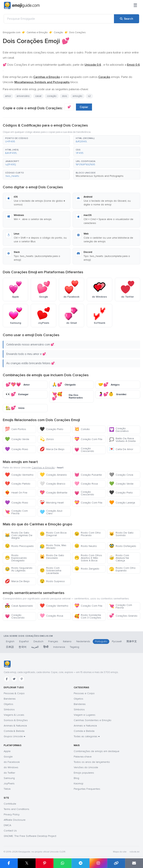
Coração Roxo (16, 449)
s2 (89, 96)
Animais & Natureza (15, 726)
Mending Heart (52, 503)
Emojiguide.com (12, 32)
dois (65, 96)
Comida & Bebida (14, 731)
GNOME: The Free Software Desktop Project (30, 836)
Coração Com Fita (88, 439)
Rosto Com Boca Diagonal (53, 534)
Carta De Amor (121, 449)
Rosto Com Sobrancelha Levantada (50, 571)
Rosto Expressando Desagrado (16, 558)
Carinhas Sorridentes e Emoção (93, 720)
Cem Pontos (15, 429)
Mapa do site (120, 852)
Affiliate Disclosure (15, 820)
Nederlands (83, 641)
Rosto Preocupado (19, 546)
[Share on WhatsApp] (62, 863)
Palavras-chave (83, 757)
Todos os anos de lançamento (92, 762)
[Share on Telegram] (80, 863)
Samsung (9, 778)
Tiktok (7, 789)
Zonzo (47, 439)
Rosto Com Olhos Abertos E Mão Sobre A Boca (88, 558)
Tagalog (74, 647)
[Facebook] (7, 679)
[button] (36, 140)
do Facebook (12, 762)
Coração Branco (53, 484)
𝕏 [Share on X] (27, 863)
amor (8, 96)
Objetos (8, 704)
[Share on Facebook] (9, 863)
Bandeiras (10, 699)
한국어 (23, 647)
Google (8, 757)
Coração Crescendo (84, 450)
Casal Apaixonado (19, 606)
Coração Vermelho (19, 475)
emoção (77, 96)
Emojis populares (84, 773)
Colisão (82, 429)
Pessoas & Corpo (14, 693)
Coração (58, 32)
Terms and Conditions (16, 809)
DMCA (7, 825)
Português (101, 641)
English (10, 641)
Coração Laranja (122, 503)
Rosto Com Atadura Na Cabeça (119, 558)
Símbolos (9, 709)
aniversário (23, 96)
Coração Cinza (121, 475)
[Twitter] (14, 679)
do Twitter (9, 773)
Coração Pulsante (88, 475)
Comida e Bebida (84, 731)
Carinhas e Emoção (37, 32)
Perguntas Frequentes (87, 789)
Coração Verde (17, 439)
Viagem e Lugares (85, 715)
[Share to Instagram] (98, 863)
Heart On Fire (16, 493)
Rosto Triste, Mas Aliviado (53, 547)
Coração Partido (18, 484)
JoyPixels (9, 784)
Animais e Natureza (85, 726)
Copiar (84, 107)
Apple (7, 751)
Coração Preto (51, 429)
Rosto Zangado (87, 569)
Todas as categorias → (87, 736)
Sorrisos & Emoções (16, 720)
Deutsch (38, 641)
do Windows (11, 767)
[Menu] (135, 6)
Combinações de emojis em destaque (97, 751)
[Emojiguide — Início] (7, 664)
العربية (35, 647)
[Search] (127, 19)
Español (24, 641)
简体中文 (132, 641)
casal (38, 96)
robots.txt (134, 852)
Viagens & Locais (14, 715)
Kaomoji (78, 784)
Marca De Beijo (52, 449)
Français (53, 641)
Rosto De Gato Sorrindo (121, 534)
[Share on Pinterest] (45, 863)
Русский (117, 641)
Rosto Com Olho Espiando (122, 569)
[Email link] (134, 863)
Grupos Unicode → (14, 736)
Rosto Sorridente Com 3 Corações (88, 616)
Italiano (67, 641)
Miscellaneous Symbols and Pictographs (100, 176)
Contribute (10, 804)
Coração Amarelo (53, 475)
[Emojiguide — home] (22, 6)
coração (52, 96)
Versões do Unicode (86, 767)
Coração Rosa (86, 484)
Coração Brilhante (54, 493)
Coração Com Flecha (16, 512)
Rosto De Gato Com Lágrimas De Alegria (19, 535)
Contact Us (10, 831)
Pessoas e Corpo (84, 693)
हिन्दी (46, 647)
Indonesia (59, 647)
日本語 (10, 647)
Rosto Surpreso (52, 581)
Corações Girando (123, 616)
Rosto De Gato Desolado (52, 557)
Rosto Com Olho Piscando (88, 534)
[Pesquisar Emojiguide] (59, 19)
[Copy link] (116, 863)
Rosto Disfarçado (123, 546)
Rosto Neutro (86, 546)
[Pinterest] (22, 679)
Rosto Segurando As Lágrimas (19, 569)
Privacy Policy (12, 814)
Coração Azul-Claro (51, 512)
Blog (76, 778)
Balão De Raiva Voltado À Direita (122, 440)
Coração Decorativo (119, 430)
